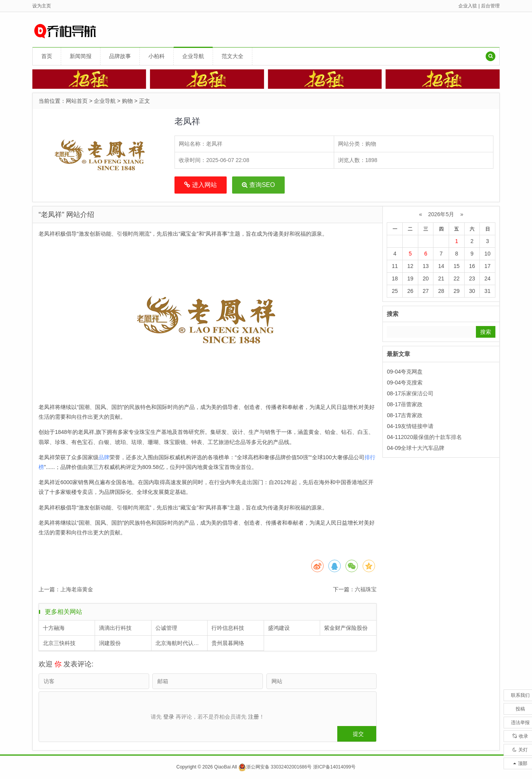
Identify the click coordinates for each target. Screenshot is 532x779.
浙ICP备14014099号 (334, 767)
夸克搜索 (412, 382)
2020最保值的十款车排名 (431, 437)
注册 (254, 717)
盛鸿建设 (279, 628)
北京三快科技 (59, 643)
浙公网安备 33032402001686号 (275, 767)
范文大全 (233, 56)
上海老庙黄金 (77, 589)
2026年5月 (441, 214)
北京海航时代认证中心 (181, 643)
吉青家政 (412, 415)
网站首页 (77, 101)
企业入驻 (468, 6)
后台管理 (490, 6)
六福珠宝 (366, 589)
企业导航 (193, 56)
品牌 (104, 457)
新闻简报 (81, 56)
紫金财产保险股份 (346, 628)
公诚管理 (166, 628)
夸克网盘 (412, 372)
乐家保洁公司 (417, 393)
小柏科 (157, 56)
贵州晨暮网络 (228, 643)
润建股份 (110, 643)
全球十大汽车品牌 (423, 448)
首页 (47, 56)
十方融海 (54, 628)
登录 (169, 717)
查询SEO (258, 185)
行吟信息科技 (228, 628)
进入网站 (200, 185)
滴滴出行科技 (115, 628)
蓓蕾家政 (412, 404)
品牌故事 (120, 56)
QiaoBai (223, 767)
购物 (127, 101)
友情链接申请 (417, 426)
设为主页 (42, 6)
